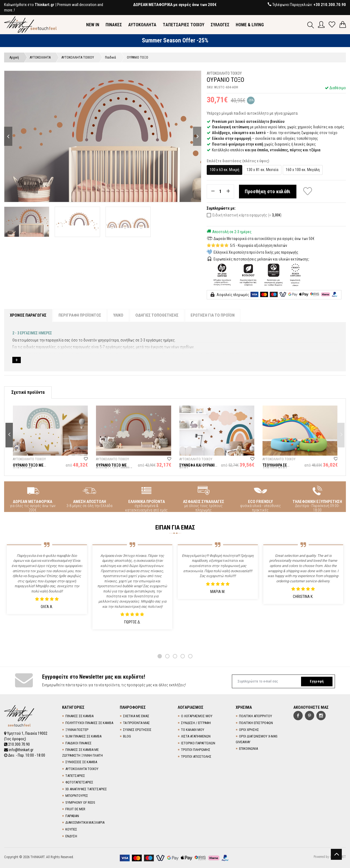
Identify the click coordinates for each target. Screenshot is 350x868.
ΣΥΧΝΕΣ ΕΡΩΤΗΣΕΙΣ (137, 730)
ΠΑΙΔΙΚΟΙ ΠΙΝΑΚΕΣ (78, 743)
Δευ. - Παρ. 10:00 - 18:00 (25, 755)
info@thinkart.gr (19, 750)
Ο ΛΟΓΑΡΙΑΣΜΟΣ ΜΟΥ (197, 716)
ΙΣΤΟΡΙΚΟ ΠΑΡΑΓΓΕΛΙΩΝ (198, 743)
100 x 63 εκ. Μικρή (224, 170)
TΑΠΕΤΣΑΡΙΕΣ (75, 776)
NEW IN (93, 25)
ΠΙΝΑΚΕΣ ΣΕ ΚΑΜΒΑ (79, 716)
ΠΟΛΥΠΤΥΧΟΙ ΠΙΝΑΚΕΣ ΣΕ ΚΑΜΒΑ (89, 723)
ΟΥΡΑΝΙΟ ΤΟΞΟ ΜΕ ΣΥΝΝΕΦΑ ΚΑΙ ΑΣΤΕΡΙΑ (114, 467)
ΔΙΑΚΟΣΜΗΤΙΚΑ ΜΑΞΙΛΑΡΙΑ (85, 822)
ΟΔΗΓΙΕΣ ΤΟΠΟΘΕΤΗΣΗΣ (157, 315)
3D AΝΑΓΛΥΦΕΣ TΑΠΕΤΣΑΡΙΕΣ (86, 789)
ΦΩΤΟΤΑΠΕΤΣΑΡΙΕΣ (79, 782)
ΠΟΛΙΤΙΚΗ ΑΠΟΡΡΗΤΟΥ (256, 716)
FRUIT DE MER (75, 809)
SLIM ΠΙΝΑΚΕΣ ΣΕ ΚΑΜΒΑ (83, 736)
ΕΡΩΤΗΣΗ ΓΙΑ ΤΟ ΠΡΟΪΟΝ (213, 315)
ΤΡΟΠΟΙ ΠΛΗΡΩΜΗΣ (196, 750)
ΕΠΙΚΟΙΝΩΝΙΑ (248, 749)
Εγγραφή (317, 681)
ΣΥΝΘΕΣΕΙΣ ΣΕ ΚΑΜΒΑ (81, 762)
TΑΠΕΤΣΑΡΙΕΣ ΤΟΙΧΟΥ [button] (183, 25)
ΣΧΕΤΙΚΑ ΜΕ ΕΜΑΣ (136, 716)
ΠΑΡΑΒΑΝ (72, 816)
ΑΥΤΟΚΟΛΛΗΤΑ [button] (142, 25)
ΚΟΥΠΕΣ (71, 829)
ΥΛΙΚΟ (118, 315)
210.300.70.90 (17, 744)
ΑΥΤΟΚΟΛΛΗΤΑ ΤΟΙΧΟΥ (82, 769)
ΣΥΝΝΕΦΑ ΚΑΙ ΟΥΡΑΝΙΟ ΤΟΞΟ (198, 467)
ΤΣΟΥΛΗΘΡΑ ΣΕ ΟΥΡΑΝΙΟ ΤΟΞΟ (275, 467)
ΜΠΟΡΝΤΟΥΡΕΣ (77, 796)
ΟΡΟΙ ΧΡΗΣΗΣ (249, 730)
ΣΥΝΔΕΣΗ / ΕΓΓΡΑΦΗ (196, 723)
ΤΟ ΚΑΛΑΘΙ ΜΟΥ (193, 730)
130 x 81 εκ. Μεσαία (262, 170)
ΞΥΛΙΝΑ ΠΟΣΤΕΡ (77, 730)
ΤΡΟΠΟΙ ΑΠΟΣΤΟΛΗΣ (196, 756)
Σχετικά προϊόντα (28, 392)
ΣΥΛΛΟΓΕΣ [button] (220, 25)
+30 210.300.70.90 (330, 5)
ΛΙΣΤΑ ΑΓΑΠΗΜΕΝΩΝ (196, 736)
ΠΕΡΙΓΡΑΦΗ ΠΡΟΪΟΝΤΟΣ (80, 315)
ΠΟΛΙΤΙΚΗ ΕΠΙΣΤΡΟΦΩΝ (256, 723)
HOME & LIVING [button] (250, 25)
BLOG (127, 736)
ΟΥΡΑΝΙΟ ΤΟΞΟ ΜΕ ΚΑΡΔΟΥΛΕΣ (28, 467)
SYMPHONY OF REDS (80, 802)
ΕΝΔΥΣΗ (71, 836)
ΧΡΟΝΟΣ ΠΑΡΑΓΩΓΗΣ (28, 315)
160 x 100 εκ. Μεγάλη (303, 170)
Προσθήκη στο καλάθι (268, 191)
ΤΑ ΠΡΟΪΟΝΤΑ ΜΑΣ (136, 723)
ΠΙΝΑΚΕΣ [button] (114, 25)
